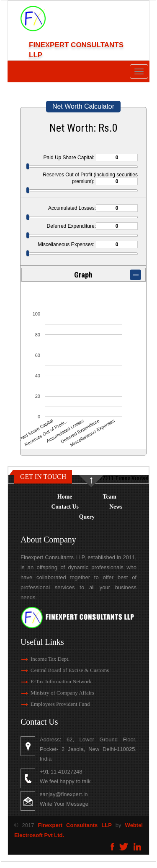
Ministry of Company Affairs (57, 693)
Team (110, 497)
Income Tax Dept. (45, 659)
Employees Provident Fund (55, 704)
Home (65, 497)
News (116, 507)
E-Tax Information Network (56, 681)
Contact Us (65, 507)
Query (87, 517)
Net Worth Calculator (83, 106)
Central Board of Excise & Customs (64, 670)
